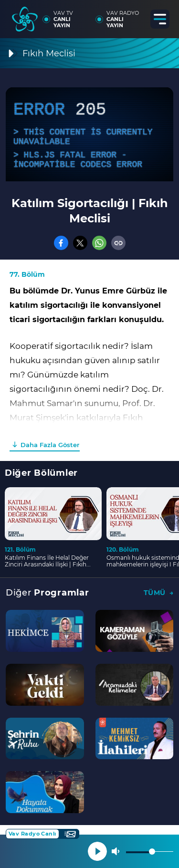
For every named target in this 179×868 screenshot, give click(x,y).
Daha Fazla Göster (50, 445)
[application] (89, 134)
